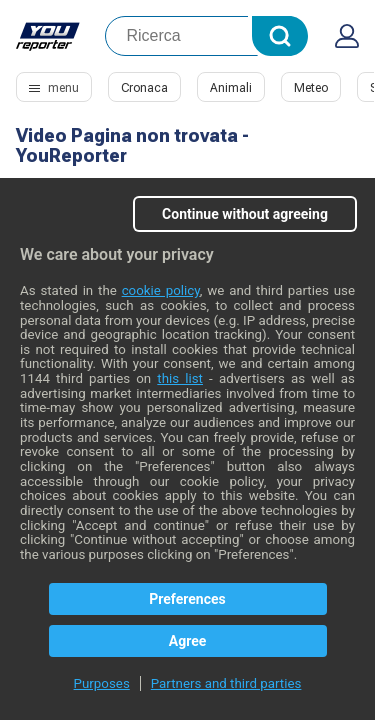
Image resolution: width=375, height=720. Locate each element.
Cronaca (144, 88)
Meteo (311, 88)
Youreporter (48, 36)
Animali (231, 88)
